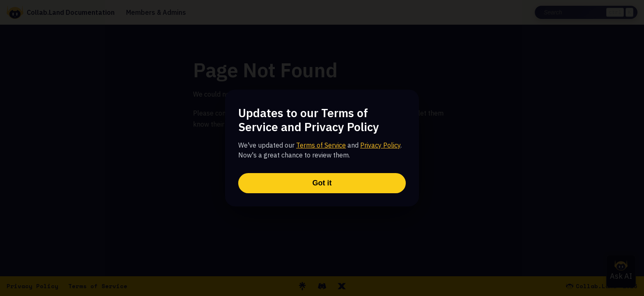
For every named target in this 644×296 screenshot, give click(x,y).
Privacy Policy (380, 145)
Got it (322, 183)
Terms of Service (321, 145)
